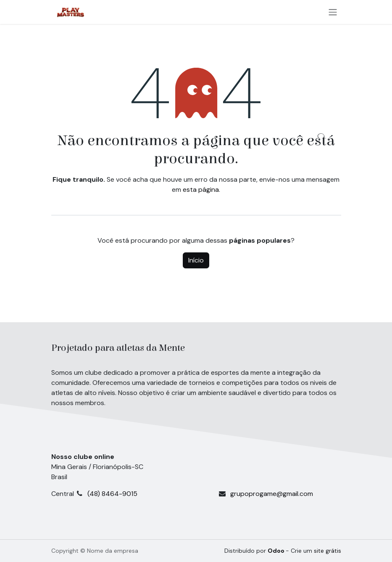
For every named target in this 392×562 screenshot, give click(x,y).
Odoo (277, 551)
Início (196, 260)
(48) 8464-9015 (153, 494)
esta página (201, 190)
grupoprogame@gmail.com (272, 494)
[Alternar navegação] (333, 12)
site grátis (328, 551)
